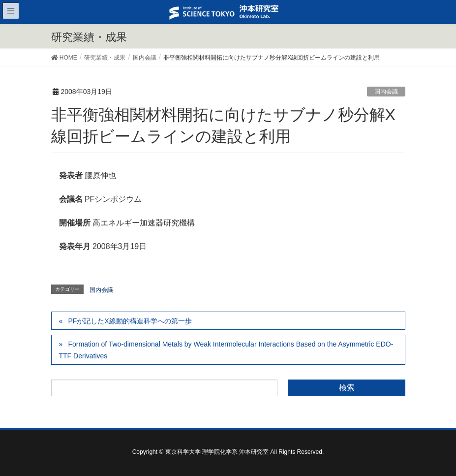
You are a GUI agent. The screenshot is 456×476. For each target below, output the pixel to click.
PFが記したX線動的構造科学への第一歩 (130, 321)
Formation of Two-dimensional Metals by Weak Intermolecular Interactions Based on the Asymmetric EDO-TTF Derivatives (226, 350)
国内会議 (386, 92)
